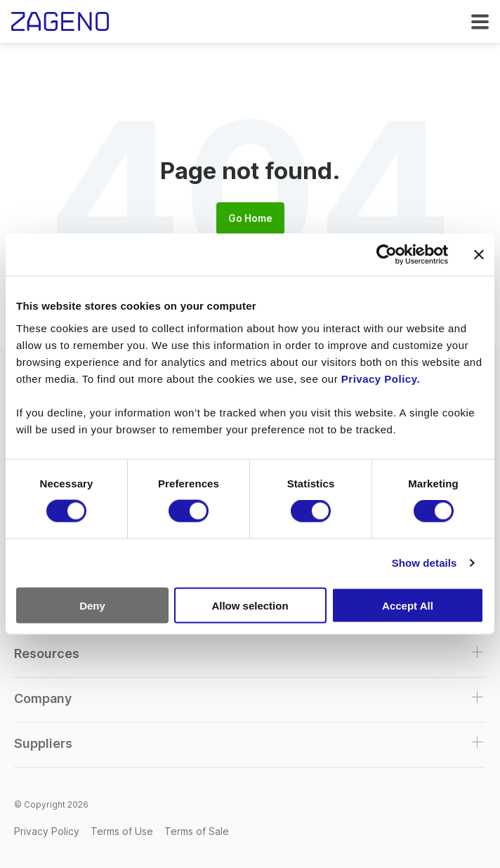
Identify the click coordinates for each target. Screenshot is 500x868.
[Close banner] (479, 255)
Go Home (250, 218)
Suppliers (43, 743)
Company (43, 698)
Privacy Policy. (381, 378)
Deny (92, 605)
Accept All (408, 605)
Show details (425, 563)
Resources (47, 653)
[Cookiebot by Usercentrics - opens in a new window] (387, 255)
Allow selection (250, 605)
